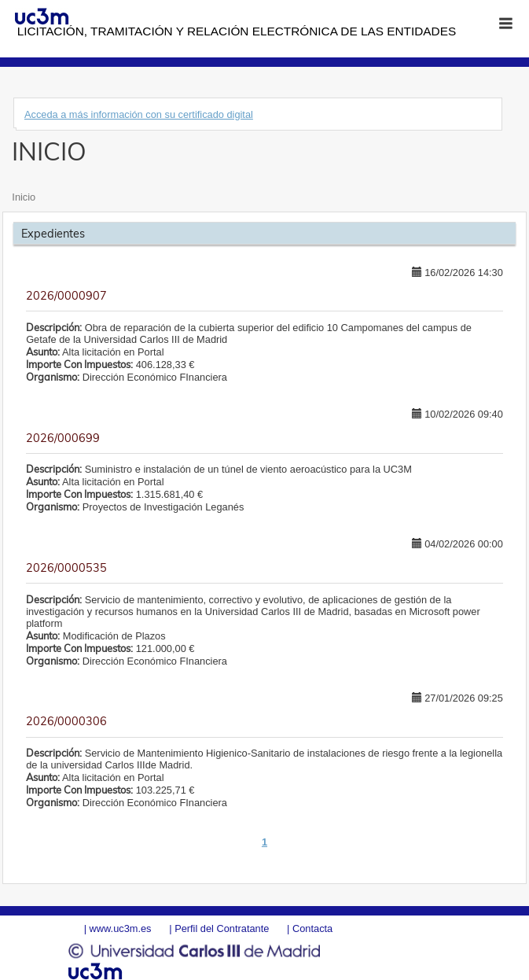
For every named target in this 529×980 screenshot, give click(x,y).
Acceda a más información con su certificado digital (139, 114)
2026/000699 (63, 438)
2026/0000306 (66, 721)
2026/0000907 (66, 296)
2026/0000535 (66, 568)
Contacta (312, 928)
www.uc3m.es (121, 928)
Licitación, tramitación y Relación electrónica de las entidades (237, 31)
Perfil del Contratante (222, 928)
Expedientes (53, 234)
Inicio (24, 197)
